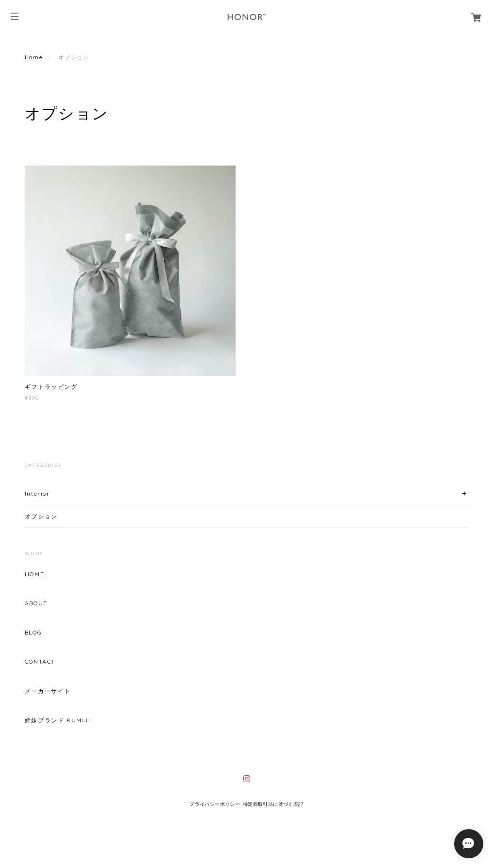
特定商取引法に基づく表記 (273, 804)
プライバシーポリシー (215, 804)
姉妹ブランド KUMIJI (58, 720)
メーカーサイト (48, 691)
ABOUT (36, 603)
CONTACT (40, 662)
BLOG (33, 633)
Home (34, 57)
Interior (37, 493)
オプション (41, 516)
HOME (34, 574)
